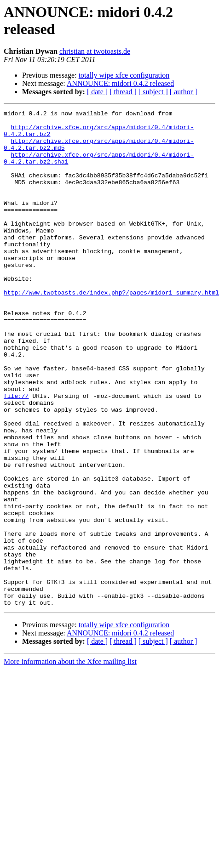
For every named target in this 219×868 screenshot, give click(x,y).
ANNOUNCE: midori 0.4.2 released (120, 83)
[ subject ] (153, 92)
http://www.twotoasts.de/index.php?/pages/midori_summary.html (111, 329)
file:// (16, 454)
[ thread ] (123, 92)
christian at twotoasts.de (95, 51)
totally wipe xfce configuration (124, 75)
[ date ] (97, 92)
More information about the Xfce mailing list (70, 761)
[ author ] (184, 92)
